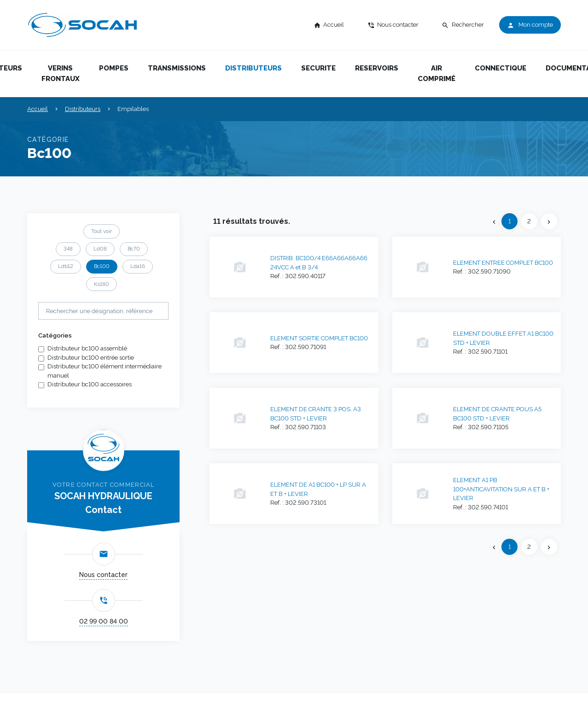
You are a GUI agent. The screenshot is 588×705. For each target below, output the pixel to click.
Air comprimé (437, 73)
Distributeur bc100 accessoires (90, 384)
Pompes (114, 68)
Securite (318, 68)
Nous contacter (103, 575)
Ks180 (102, 284)
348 (68, 249)
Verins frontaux (61, 73)
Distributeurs (253, 68)
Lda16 (138, 266)
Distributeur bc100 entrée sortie (91, 358)
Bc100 (102, 266)
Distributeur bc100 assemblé (87, 348)
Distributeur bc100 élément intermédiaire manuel (105, 371)
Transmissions (177, 68)
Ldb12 (66, 266)
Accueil (38, 109)
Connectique (501, 68)
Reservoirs (377, 68)
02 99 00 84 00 (104, 621)
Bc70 (134, 249)
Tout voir (102, 231)
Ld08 (100, 249)
